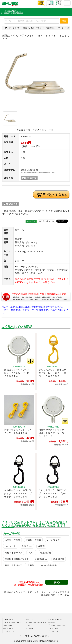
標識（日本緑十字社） (32, 28)
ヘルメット (10, 546)
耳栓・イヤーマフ (14, 553)
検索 (64, 21)
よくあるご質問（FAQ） (13, 622)
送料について (31, 619)
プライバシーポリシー (56, 625)
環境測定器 (59, 559)
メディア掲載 (53, 628)
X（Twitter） (30, 628)
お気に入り (31, 221)
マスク (31, 553)
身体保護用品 (41, 559)
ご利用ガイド (8, 619)
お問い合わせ (8, 625)
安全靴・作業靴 (12, 540)
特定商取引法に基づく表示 (36, 622)
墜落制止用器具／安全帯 (17, 559)
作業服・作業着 (33, 540)
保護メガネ (27, 546)
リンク (28, 625)
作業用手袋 (46, 553)
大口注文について (10, 631)
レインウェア (53, 540)
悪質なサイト (8, 628)
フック (61, 28)
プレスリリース (54, 631)
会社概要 (51, 622)
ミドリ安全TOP (12, 28)
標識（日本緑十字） (15, 565)
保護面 (41, 546)
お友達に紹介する (46, 221)
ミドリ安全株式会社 (56, 619)
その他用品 (50, 28)
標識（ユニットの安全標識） (44, 565)
